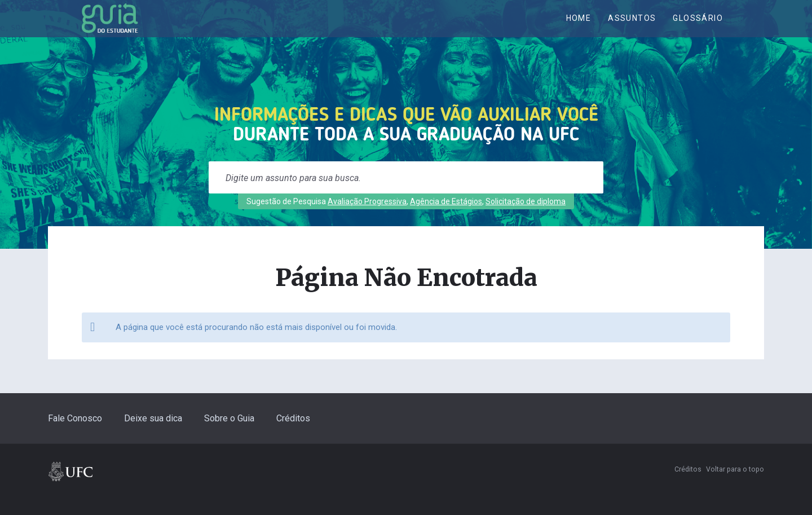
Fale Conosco (75, 434)
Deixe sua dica (153, 434)
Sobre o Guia (229, 434)
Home (579, 27)
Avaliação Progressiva (367, 217)
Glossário (698, 27)
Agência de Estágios (446, 217)
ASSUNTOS (632, 27)
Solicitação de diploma (526, 217)
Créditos (293, 434)
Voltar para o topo (735, 485)
